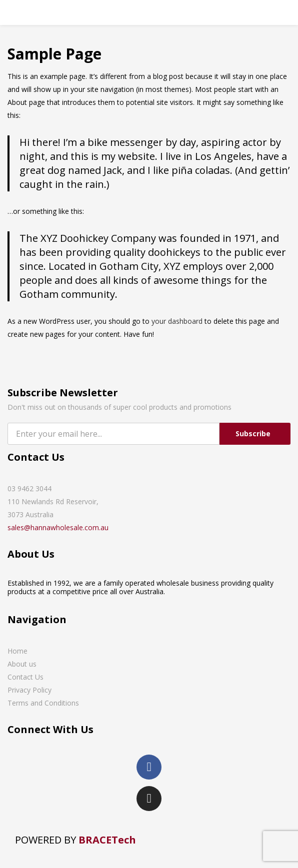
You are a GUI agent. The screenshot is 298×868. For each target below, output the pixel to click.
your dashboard (177, 321)
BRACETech (107, 840)
